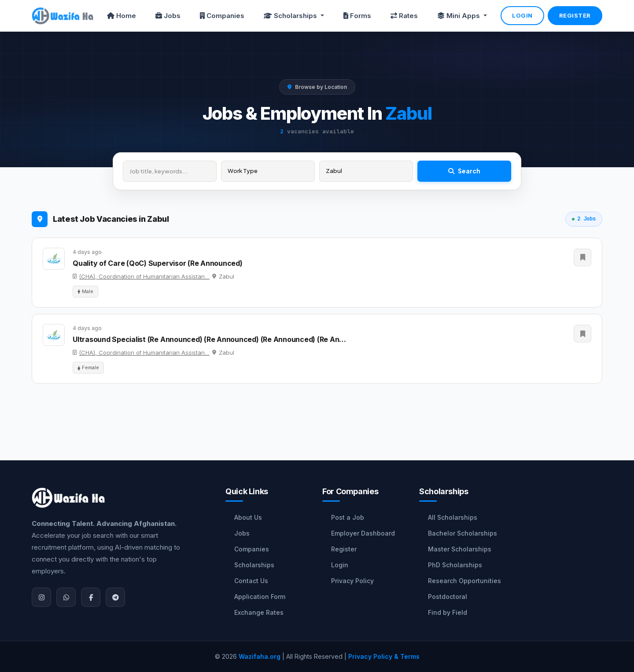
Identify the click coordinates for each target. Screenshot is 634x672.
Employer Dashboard (363, 533)
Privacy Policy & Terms (384, 656)
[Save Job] (582, 257)
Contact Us (251, 581)
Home (122, 16)
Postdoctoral (448, 597)
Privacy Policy (352, 581)
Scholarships (254, 565)
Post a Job (348, 517)
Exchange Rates (259, 612)
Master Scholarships (460, 549)
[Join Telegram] (115, 597)
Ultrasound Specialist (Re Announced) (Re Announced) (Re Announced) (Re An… (209, 339)
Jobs (168, 16)
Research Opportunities (464, 581)
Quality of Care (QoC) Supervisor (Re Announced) (158, 263)
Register (575, 15)
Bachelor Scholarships (463, 533)
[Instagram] (41, 597)
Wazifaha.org (260, 656)
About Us (248, 517)
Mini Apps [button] (459, 16)
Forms (357, 16)
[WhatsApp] (66, 597)
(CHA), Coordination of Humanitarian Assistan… (144, 276)
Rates (404, 16)
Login (522, 15)
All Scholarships (453, 517)
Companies (222, 16)
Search (464, 171)
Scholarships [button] (291, 16)
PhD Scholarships (455, 565)
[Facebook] (91, 597)
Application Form (260, 597)
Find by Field (448, 612)
